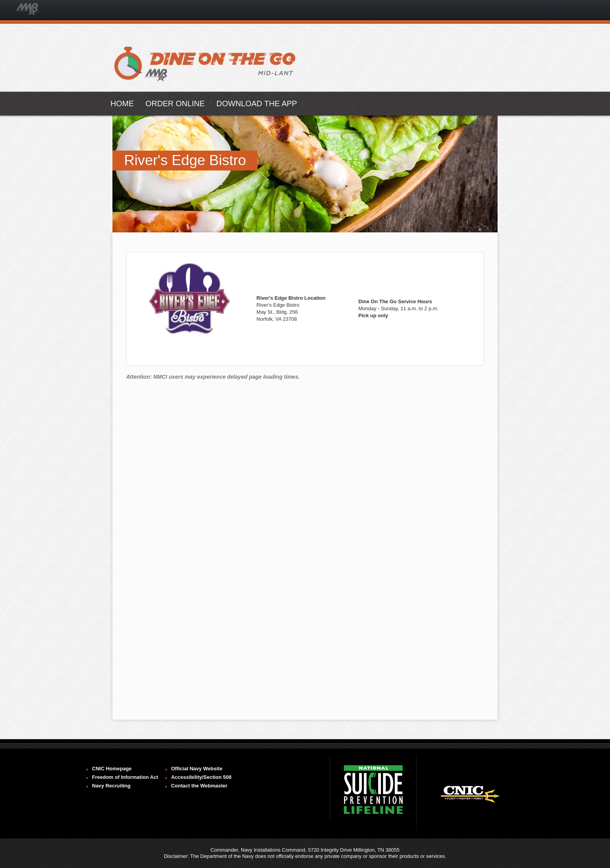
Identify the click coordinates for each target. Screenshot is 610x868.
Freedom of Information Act (125, 777)
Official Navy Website (197, 769)
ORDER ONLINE (175, 104)
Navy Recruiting (111, 786)
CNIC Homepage (112, 769)
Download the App (257, 104)
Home (122, 104)
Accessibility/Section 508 (201, 777)
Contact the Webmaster (199, 786)
